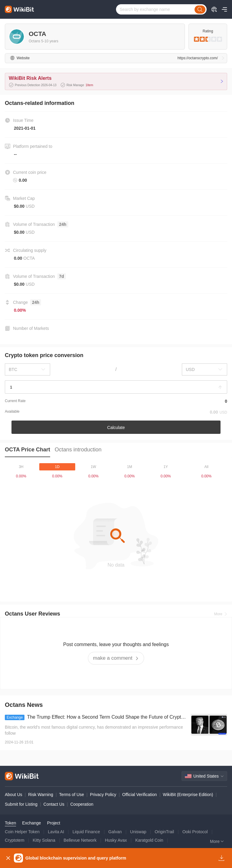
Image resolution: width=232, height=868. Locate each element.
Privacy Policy (103, 795)
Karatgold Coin (149, 840)
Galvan (115, 832)
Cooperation (82, 804)
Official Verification (140, 795)
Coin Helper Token (22, 832)
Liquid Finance (86, 832)
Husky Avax (116, 840)
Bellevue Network (80, 840)
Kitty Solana (44, 840)
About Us (14, 795)
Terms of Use (72, 795)
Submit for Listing (21, 804)
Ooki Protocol (195, 832)
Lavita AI (56, 832)
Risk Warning (41, 795)
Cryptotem (15, 840)
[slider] (208, 39)
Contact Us (54, 804)
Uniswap (138, 832)
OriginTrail (164, 832)
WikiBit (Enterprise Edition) (188, 795)
